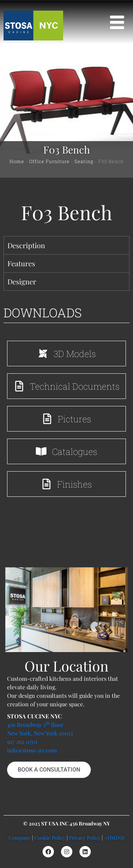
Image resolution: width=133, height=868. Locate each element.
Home (17, 161)
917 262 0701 (22, 742)
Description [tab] (26, 245)
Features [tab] (21, 263)
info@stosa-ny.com (32, 750)
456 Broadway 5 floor (35, 725)
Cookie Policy (50, 838)
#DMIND (114, 838)
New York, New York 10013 (40, 733)
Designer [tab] (22, 281)
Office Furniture (49, 161)
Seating (84, 161)
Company (20, 838)
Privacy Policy (85, 838)
